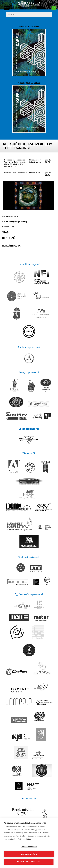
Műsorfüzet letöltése (29, 107)
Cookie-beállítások (29, 847)
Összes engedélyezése (29, 862)
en (54, 8)
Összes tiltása (29, 854)
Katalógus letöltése (29, 51)
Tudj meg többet (24, 839)
